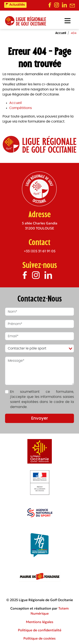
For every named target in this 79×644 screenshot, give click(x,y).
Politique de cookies (39, 638)
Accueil (15, 103)
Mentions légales (40, 622)
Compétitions (21, 108)
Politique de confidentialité (40, 630)
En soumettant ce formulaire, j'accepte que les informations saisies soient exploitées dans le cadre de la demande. (42, 399)
